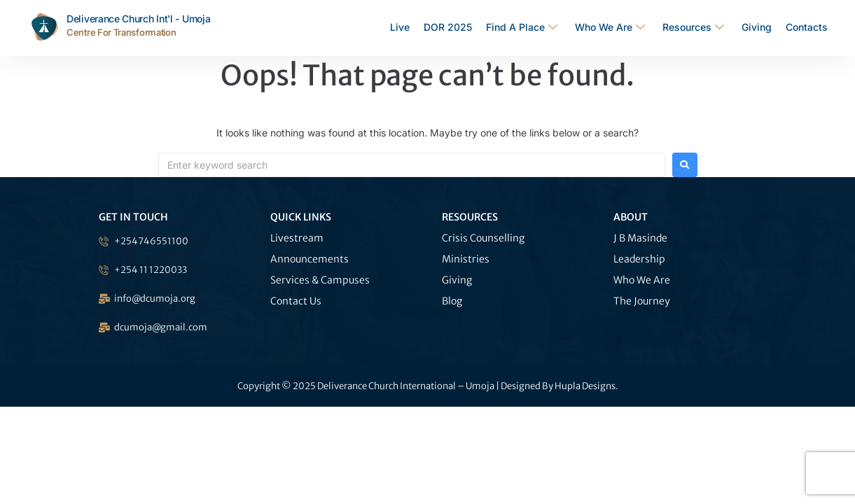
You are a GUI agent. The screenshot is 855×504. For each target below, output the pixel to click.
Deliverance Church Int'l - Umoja (138, 19)
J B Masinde (640, 238)
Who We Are (612, 27)
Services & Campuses (320, 280)
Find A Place (523, 27)
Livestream (297, 238)
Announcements (310, 259)
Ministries (466, 259)
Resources (695, 27)
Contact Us (296, 301)
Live (400, 27)
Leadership (639, 259)
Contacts (807, 27)
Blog (452, 301)
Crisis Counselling (483, 238)
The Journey (642, 301)
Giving (757, 27)
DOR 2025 (448, 27)
